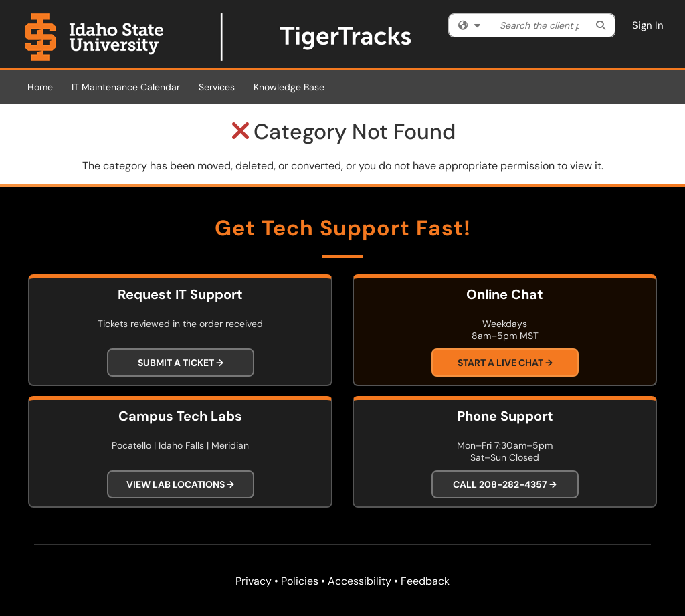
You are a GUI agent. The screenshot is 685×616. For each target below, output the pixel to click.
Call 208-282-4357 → (505, 484)
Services (217, 87)
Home (40, 87)
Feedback (425, 581)
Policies (300, 581)
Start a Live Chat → (505, 363)
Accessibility (360, 581)
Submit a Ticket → (181, 363)
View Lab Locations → (180, 484)
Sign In (648, 25)
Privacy (254, 581)
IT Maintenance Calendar (126, 87)
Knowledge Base (289, 87)
